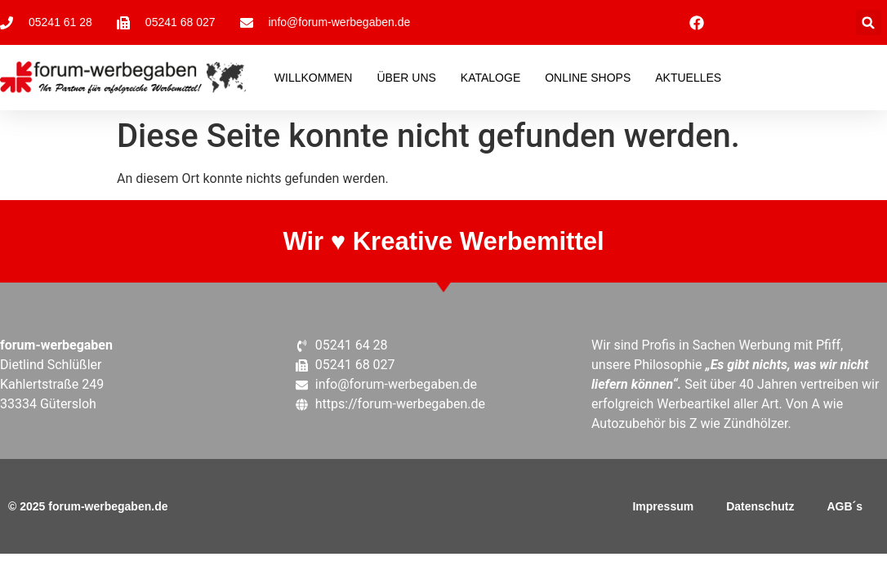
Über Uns (406, 78)
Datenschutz (760, 506)
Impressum (663, 506)
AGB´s (845, 506)
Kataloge (490, 78)
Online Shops (588, 78)
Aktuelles (688, 78)
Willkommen (314, 78)
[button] (869, 22)
